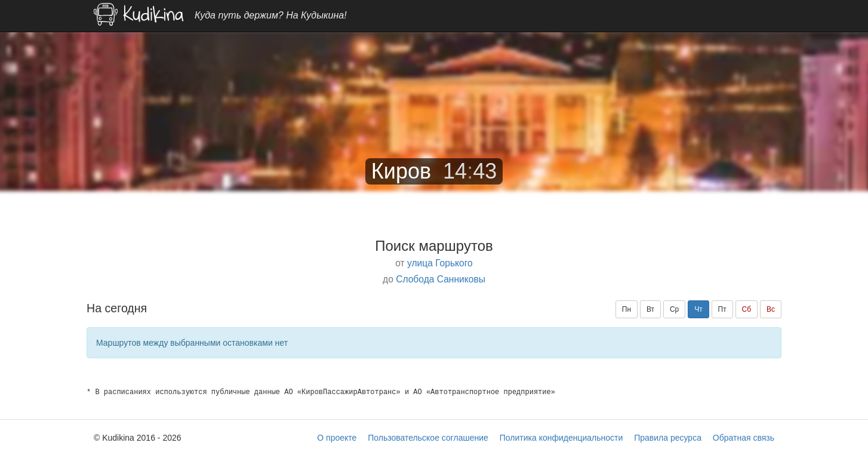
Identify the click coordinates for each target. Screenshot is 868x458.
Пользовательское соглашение (428, 438)
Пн (627, 309)
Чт (698, 309)
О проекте (337, 438)
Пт (722, 309)
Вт (650, 309)
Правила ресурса (668, 438)
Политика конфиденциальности (561, 438)
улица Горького (440, 263)
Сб (747, 309)
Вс (771, 309)
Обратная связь (744, 438)
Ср (674, 309)
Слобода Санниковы (441, 279)
